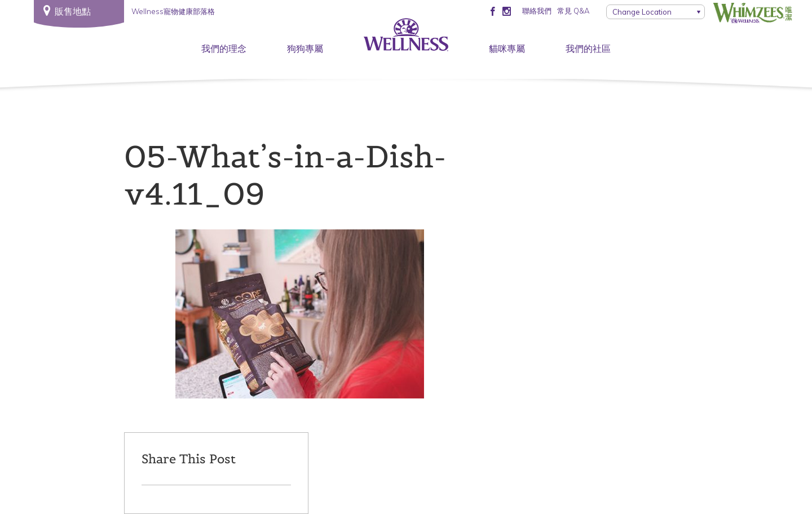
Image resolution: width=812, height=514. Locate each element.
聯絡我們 (537, 11)
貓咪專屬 (507, 48)
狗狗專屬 (305, 48)
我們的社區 (588, 48)
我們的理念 (224, 48)
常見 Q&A (573, 11)
